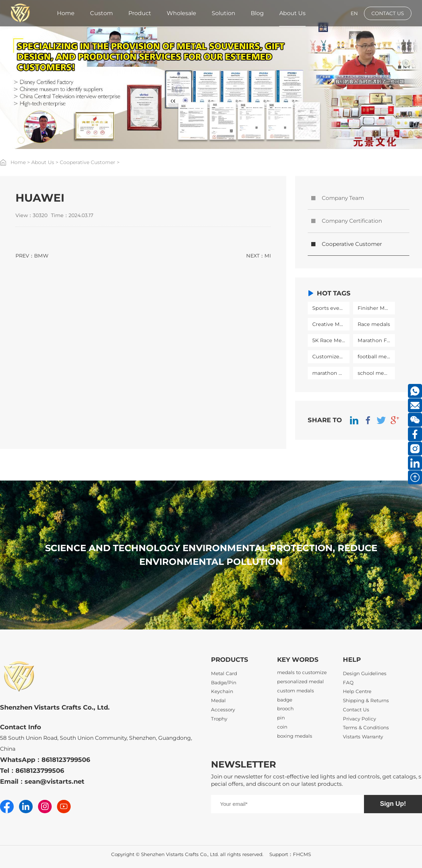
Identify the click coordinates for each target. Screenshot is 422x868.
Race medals (374, 324)
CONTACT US (388, 13)
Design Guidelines (365, 673)
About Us (43, 162)
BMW (41, 256)
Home (18, 162)
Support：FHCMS (290, 854)
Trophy (219, 719)
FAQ (348, 683)
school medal (375, 373)
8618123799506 (66, 760)
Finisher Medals (376, 308)
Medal (218, 700)
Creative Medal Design (331, 324)
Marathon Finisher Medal (376, 340)
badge (285, 704)
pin (281, 722)
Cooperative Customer (88, 162)
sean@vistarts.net (55, 782)
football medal (376, 357)
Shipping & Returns (366, 700)
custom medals (296, 694)
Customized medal (331, 357)
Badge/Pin (224, 683)
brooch (285, 712)
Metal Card (224, 673)
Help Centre (357, 691)
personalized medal (300, 685)
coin (282, 731)
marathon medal (331, 373)
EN (354, 13)
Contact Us (356, 710)
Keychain (222, 691)
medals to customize (302, 676)
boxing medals (295, 740)
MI (268, 256)
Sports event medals (331, 308)
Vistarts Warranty (363, 737)
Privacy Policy (359, 719)
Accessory (223, 710)
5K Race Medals (331, 340)
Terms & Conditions (366, 727)
